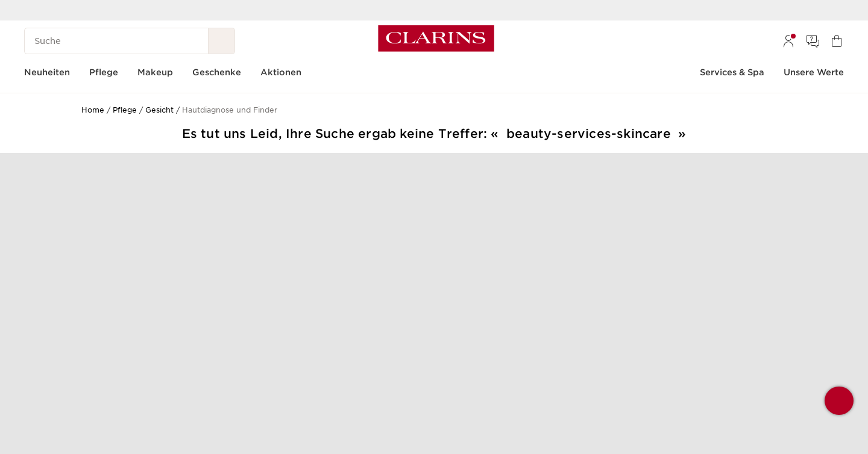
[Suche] (116, 41)
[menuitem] (788, 41)
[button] (839, 401)
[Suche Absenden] (222, 41)
